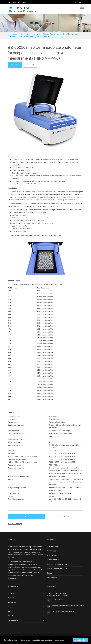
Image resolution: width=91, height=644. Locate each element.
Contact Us (11, 598)
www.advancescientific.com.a (62, 612)
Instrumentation (13, 34)
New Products (52, 578)
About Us (11, 593)
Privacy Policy (13, 620)
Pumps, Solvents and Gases (57, 569)
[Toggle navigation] (82, 9)
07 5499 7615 (25, 2)
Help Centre (11, 2)
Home (10, 611)
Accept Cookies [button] (80, 640)
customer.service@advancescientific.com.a (67, 605)
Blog (9, 607)
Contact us (30, 65)
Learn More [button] (59, 640)
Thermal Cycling (49, 34)
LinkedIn (11, 616)
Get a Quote (15, 65)
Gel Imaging (25, 34)
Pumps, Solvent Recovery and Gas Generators (34, 37)
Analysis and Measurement (57, 564)
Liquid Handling (36, 34)
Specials (50, 573)
